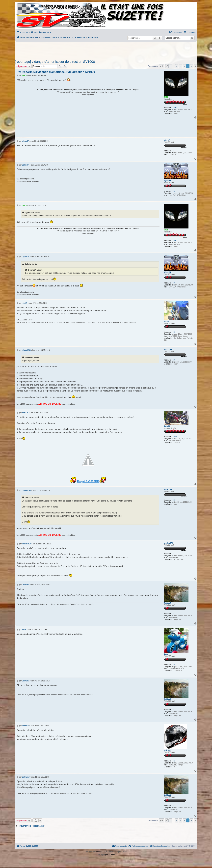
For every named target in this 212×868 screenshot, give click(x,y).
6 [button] (184, 66)
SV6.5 (166, 97)
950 (174, 191)
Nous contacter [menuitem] (120, 846)
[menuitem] (34, 32)
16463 (175, 108)
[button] (161, 66)
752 (174, 761)
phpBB (98, 852)
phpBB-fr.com (110, 855)
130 (174, 360)
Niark (166, 654)
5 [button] (180, 66)
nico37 (166, 322)
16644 (175, 437)
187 (174, 151)
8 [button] (192, 66)
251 (174, 614)
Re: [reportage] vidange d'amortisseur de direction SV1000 (56, 72)
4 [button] (177, 66)
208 (174, 332)
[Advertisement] (106, 50)
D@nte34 (167, 181)
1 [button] (171, 66)
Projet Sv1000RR (88, 481)
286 (174, 665)
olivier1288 (168, 349)
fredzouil (167, 750)
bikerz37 (167, 140)
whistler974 (168, 543)
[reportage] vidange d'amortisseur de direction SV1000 (55, 62)
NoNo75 (167, 426)
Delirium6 (167, 603)
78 (173, 554)
